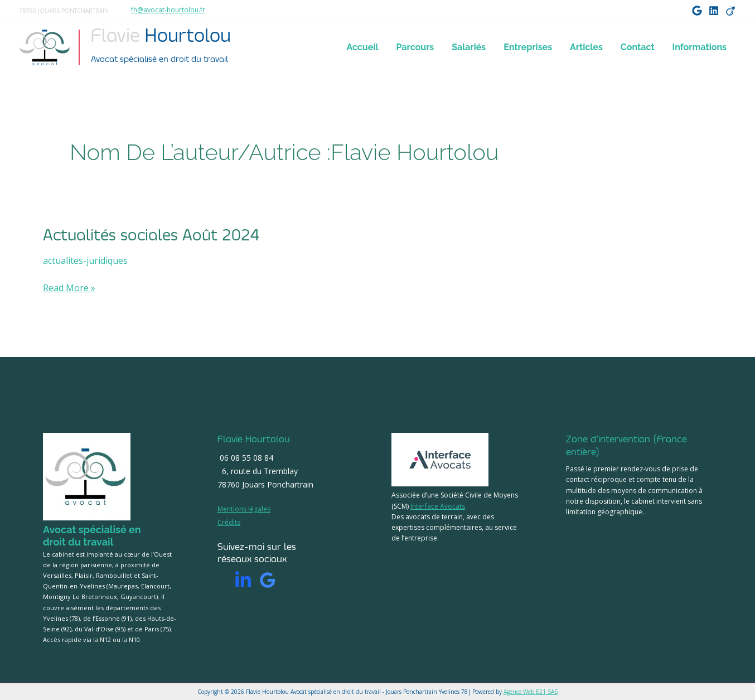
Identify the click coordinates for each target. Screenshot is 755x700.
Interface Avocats (438, 506)
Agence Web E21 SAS (531, 692)
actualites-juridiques (85, 260)
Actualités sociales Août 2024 (151, 235)
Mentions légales (244, 509)
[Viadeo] (730, 11)
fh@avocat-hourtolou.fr (168, 10)
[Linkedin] (243, 580)
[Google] (697, 11)
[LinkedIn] (714, 11)
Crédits (229, 522)
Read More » (69, 288)
